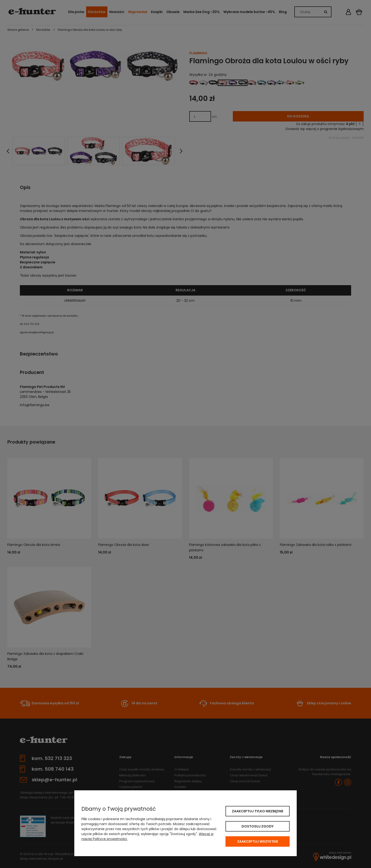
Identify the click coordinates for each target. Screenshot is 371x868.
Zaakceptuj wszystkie (258, 841)
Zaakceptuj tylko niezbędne (258, 811)
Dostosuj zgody (258, 826)
